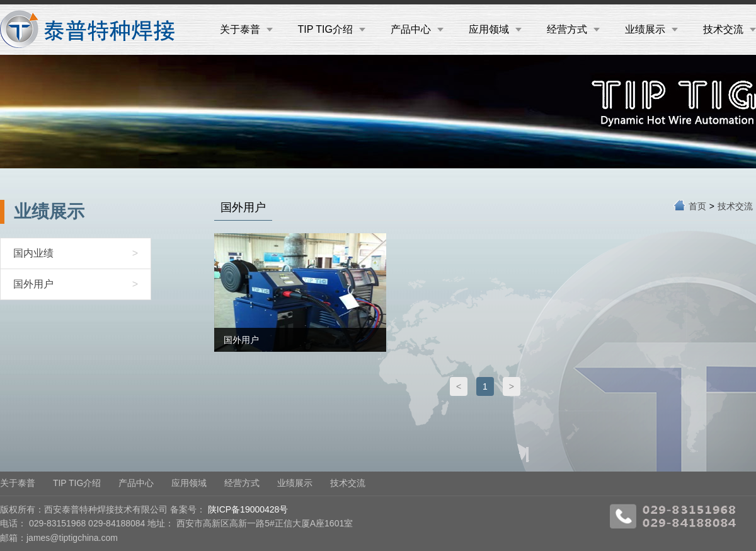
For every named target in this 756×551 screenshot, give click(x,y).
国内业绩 (76, 253)
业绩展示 (651, 29)
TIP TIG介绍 (332, 29)
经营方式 (573, 29)
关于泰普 (246, 29)
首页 (697, 206)
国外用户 (76, 284)
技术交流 (730, 29)
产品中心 (417, 29)
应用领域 (495, 29)
